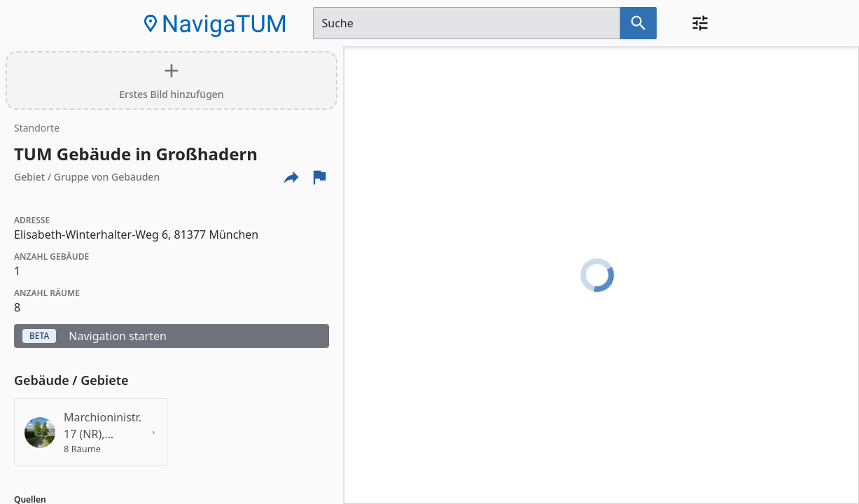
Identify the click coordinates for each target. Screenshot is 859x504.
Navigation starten (95, 336)
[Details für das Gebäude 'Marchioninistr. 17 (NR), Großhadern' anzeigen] (91, 432)
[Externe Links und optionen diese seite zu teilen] (291, 177)
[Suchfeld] (467, 23)
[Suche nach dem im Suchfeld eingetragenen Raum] (638, 23)
